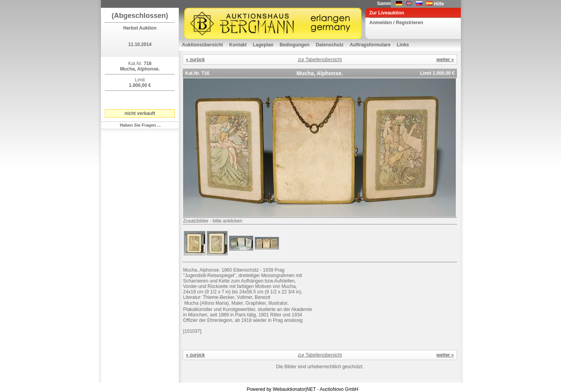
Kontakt (238, 45)
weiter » (445, 60)
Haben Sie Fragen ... (140, 125)
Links (403, 45)
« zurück (195, 60)
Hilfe (439, 4)
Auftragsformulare (370, 45)
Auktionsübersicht (202, 45)
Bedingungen (295, 45)
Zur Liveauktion (387, 13)
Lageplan (263, 45)
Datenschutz (329, 45)
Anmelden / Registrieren (396, 23)
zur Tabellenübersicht (320, 60)
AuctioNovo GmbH (339, 389)
